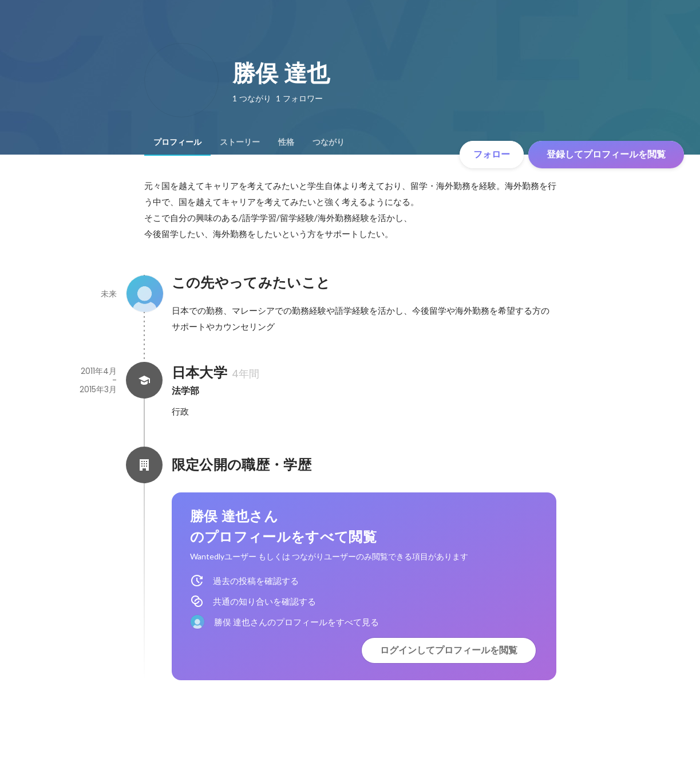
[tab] (177, 142)
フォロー (492, 154)
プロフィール (177, 142)
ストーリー (240, 142)
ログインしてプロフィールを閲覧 (449, 650)
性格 (286, 142)
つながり (329, 142)
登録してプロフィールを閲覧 (606, 154)
